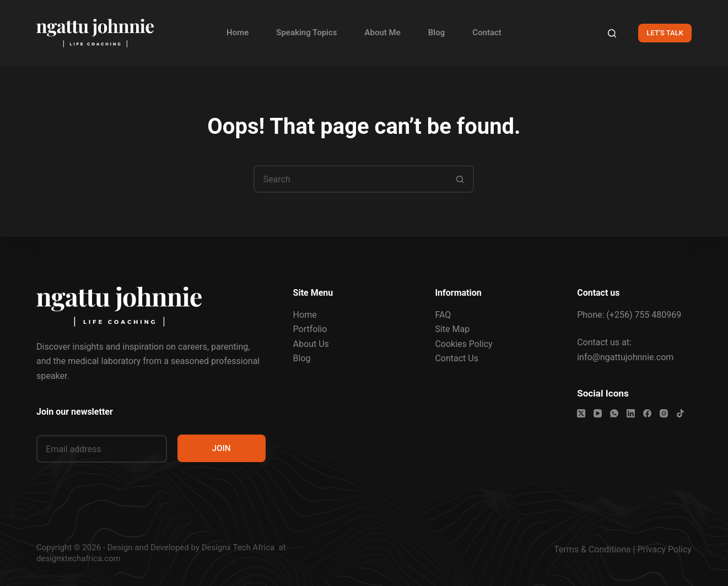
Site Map (452, 329)
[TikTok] (680, 413)
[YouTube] (598, 413)
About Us (311, 344)
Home (238, 32)
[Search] (612, 33)
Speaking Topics (306, 32)
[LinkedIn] (631, 413)
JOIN (222, 448)
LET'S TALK (665, 33)
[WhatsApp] (614, 413)
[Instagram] (664, 413)
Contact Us (457, 358)
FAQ (443, 315)
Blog (436, 32)
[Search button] (460, 179)
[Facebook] (647, 413)
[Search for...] (350, 179)
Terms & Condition (590, 549)
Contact (487, 32)
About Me (383, 32)
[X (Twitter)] (581, 413)
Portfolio (310, 329)
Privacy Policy (664, 549)
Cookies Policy (463, 344)
